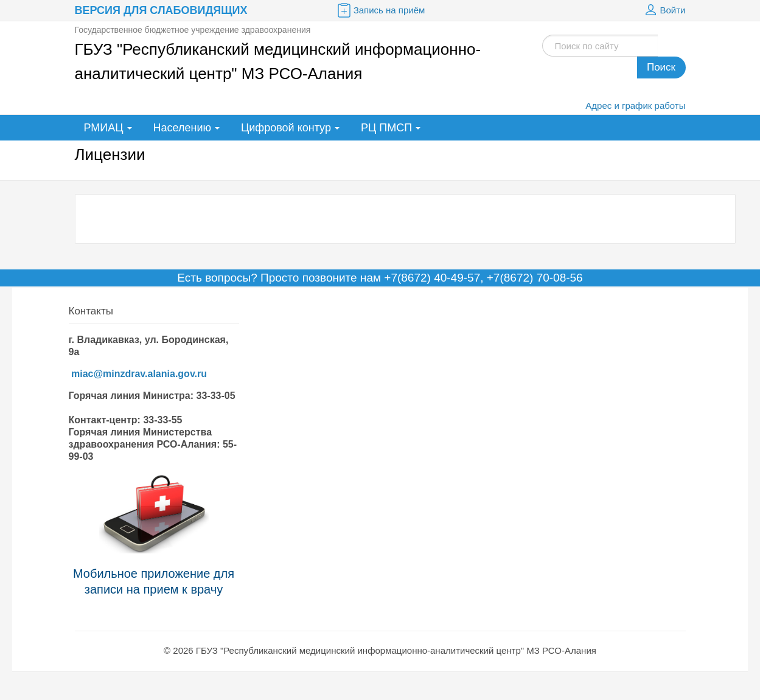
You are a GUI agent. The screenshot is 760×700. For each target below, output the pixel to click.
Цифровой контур (286, 128)
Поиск (661, 67)
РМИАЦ (104, 128)
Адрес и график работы (635, 106)
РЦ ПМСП (386, 128)
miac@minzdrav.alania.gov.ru (139, 374)
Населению (182, 128)
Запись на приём (380, 10)
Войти (664, 10)
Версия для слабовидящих (161, 10)
